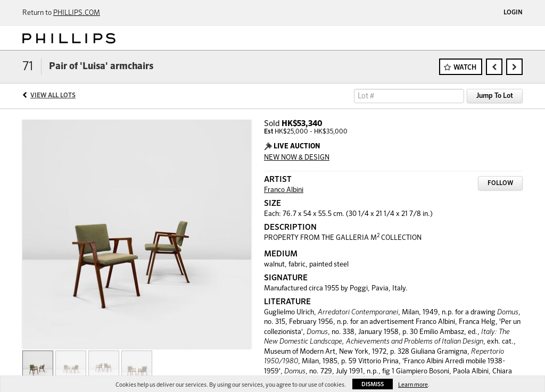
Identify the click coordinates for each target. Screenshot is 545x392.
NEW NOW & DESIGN (297, 158)
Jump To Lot (495, 96)
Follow (500, 184)
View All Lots (53, 96)
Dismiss (373, 384)
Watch (465, 68)
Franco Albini (284, 190)
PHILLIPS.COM (77, 13)
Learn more (413, 385)
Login (513, 13)
